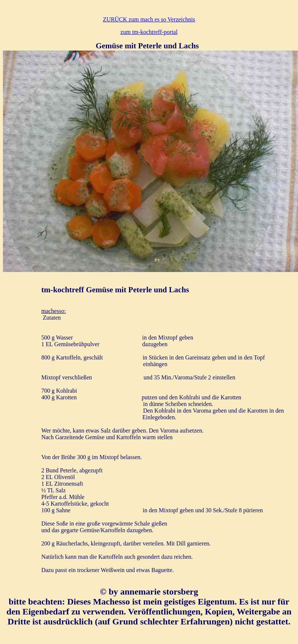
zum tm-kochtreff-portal (149, 32)
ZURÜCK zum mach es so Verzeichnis (149, 19)
